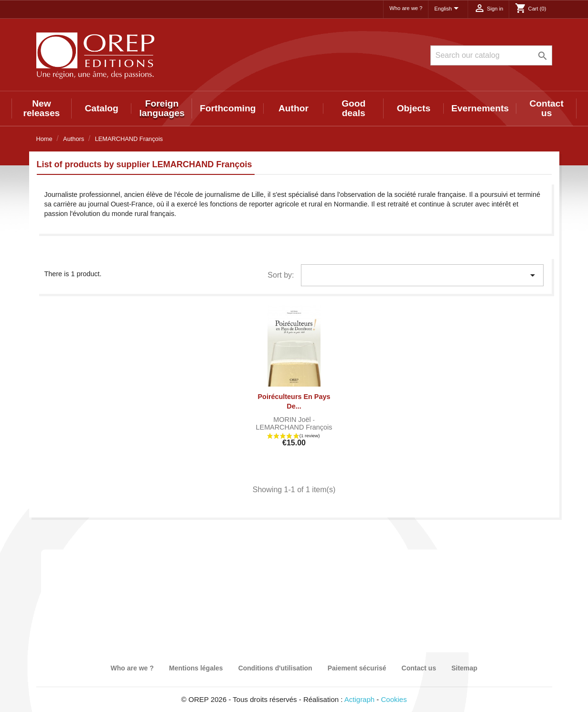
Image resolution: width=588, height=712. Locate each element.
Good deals (353, 108)
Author (294, 108)
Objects (414, 108)
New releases (41, 108)
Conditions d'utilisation (275, 668)
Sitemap (464, 668)
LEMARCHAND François (294, 427)
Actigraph (359, 699)
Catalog (101, 108)
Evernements (480, 108)
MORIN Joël (293, 420)
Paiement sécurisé (357, 668)
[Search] (491, 55)
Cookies (394, 699)
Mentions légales (196, 668)
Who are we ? (406, 8)
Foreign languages (162, 108)
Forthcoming (228, 108)
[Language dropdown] (448, 9)
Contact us (546, 108)
